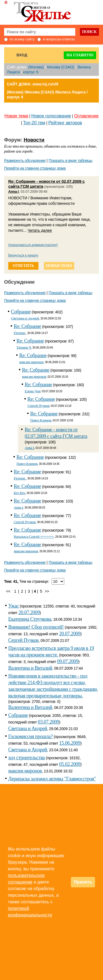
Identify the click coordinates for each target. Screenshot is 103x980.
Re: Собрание (27, 326)
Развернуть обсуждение (25, 161)
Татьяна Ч (24, 347)
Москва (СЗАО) (61, 67)
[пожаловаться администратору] (33, 245)
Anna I (13, 191)
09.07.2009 (68, 661)
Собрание (21, 312)
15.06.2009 (70, 743)
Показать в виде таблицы (70, 161)
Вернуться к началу (23, 255)
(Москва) (36, 67)
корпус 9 (31, 72)
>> (47, 591)
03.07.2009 (48, 722)
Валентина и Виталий (30, 668)
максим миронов (31, 362)
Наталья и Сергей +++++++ (34, 536)
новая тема (59, 266)
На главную (80, 55)
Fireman (20, 333)
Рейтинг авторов (65, 123)
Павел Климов (41, 420)
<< (8, 591)
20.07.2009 (29, 612)
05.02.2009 (70, 764)
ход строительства (27, 758)
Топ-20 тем (34, 123)
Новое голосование (51, 116)
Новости (34, 140)
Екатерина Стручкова (30, 619)
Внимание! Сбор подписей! (36, 627)
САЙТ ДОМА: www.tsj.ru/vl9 (33, 84)
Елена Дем (33, 391)
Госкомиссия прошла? (30, 736)
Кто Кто (20, 493)
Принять (83, 882)
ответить (23, 266)
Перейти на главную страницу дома (35, 168)
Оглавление (86, 116)
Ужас (13, 606)
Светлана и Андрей (25, 318)
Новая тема (16, 116)
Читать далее (40, 230)
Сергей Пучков (38, 406)
